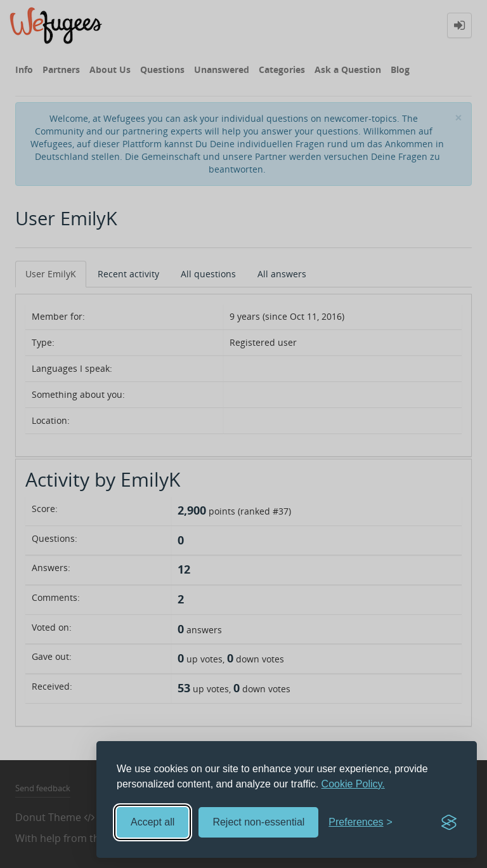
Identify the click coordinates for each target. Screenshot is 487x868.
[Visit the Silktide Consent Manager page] (449, 822)
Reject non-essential (258, 822)
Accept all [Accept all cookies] (153, 822)
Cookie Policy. (353, 784)
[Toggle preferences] (360, 823)
